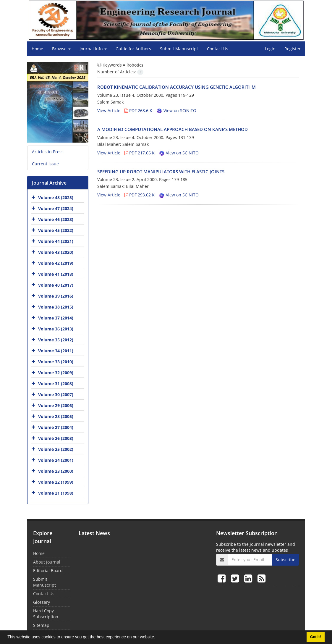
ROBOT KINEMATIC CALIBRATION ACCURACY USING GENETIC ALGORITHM (176, 87)
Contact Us (218, 49)
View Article (109, 110)
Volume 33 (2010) (56, 362)
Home (37, 49)
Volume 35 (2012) (56, 340)
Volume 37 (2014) (56, 318)
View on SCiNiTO (176, 110)
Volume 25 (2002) (56, 449)
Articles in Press (48, 152)
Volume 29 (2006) (56, 405)
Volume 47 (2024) (56, 208)
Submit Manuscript (179, 49)
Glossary (42, 602)
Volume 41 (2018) (56, 274)
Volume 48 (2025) (56, 197)
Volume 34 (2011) (56, 351)
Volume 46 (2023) (56, 219)
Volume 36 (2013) (56, 329)
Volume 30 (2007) (56, 394)
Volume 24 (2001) (56, 460)
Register (293, 49)
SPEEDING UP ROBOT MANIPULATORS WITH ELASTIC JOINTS (161, 172)
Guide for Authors (133, 49)
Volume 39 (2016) (56, 296)
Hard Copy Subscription (46, 614)
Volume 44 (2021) (56, 241)
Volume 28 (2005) (56, 416)
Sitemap (41, 625)
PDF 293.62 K (140, 195)
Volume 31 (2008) (56, 384)
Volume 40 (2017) (56, 285)
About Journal (47, 562)
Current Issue (45, 164)
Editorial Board (48, 570)
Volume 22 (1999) (56, 482)
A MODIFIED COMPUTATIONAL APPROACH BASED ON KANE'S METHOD (173, 129)
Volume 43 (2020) (56, 252)
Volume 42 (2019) (56, 263)
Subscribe (285, 560)
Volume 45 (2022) (56, 230)
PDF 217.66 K (140, 153)
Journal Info (93, 49)
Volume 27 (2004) (56, 427)
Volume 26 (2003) (56, 438)
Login (270, 49)
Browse (61, 49)
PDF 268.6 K (138, 110)
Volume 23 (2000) (56, 471)
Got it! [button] (316, 637)
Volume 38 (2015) (56, 307)
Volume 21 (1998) (56, 493)
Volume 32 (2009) (56, 373)
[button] (157, 638)
